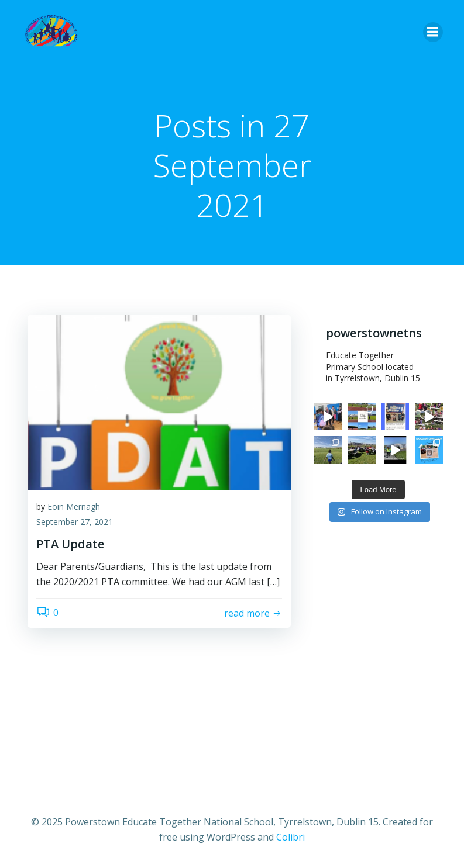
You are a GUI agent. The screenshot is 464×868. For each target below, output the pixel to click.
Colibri (291, 837)
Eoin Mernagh (74, 506)
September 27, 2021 (75, 522)
